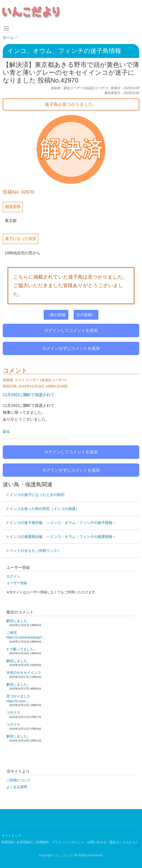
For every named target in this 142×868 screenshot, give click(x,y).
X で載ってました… (22, 649)
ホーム (8, 37)
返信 (6, 432)
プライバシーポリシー (68, 842)
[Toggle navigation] (6, 28)
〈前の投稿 (56, 315)
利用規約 (8, 842)
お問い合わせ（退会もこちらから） (113, 842)
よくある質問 (17, 787)
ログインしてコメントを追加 (71, 330)
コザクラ (13, 713)
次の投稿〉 (86, 315)
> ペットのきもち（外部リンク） (34, 551)
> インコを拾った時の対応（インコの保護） (43, 509)
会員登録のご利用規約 (33, 842)
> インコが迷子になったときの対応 (35, 495)
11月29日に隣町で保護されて (29, 395)
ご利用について (18, 780)
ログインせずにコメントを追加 (71, 348)
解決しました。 (18, 621)
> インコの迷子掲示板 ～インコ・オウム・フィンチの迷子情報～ (61, 523)
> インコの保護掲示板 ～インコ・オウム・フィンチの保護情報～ (61, 537)
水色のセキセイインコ (24, 673)
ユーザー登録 (17, 583)
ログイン (13, 576)
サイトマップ (11, 836)
